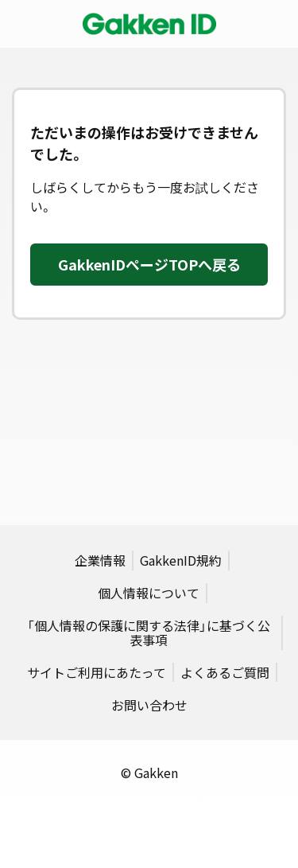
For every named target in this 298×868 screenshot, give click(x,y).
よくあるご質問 (225, 672)
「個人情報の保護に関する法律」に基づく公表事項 (149, 633)
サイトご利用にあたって (97, 672)
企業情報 (100, 560)
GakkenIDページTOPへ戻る (149, 265)
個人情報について (149, 593)
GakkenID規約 (181, 560)
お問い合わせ (149, 705)
